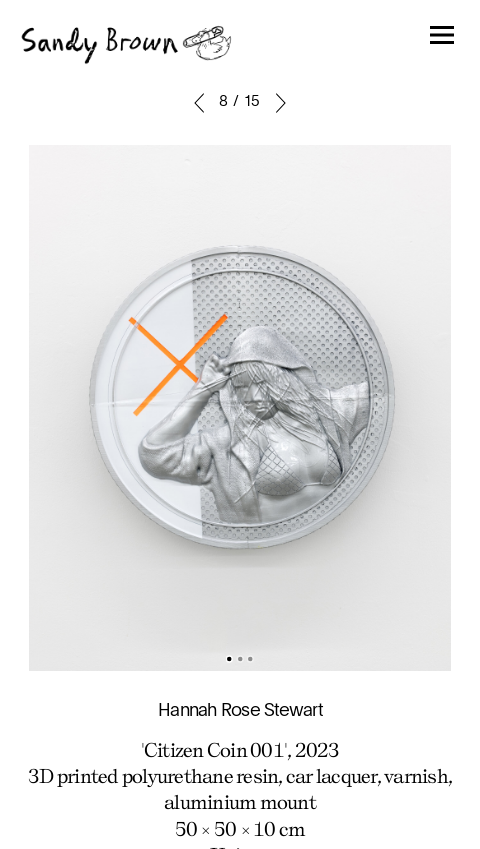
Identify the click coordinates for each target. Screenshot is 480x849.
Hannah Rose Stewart (240, 711)
